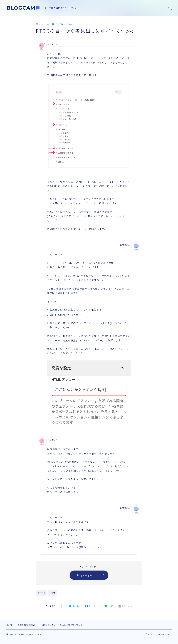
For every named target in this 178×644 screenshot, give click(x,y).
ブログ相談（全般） (63, 24)
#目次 (52, 593)
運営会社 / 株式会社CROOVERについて (25, 635)
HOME (10, 625)
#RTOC (41, 593)
